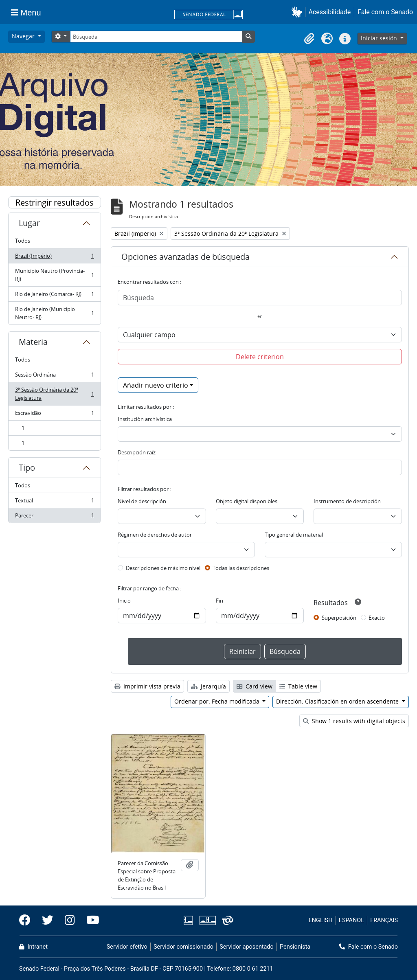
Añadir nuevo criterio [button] (156, 385)
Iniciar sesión (380, 38)
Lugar (29, 223)
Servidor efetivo (127, 947)
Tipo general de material (294, 535)
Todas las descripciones (241, 568)
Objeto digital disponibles (247, 501)
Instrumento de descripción (347, 501)
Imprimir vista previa (147, 686)
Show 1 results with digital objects (354, 721)
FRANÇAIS (384, 920)
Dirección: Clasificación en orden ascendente (338, 701)
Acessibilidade (330, 12)
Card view (255, 686)
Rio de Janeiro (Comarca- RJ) (54, 296)
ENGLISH (321, 920)
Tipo (27, 468)
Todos (23, 241)
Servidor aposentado (246, 947)
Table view (298, 686)
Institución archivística (145, 419)
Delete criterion (260, 357)
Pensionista (295, 947)
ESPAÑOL (351, 920)
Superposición (339, 618)
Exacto (377, 618)
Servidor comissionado (183, 947)
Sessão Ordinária (54, 376)
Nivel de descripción (142, 501)
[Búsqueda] (156, 37)
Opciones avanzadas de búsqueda (185, 257)
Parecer (54, 517)
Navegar (24, 36)
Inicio (124, 601)
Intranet (33, 947)
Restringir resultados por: (55, 203)
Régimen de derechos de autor (155, 535)
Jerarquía (208, 686)
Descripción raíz (137, 452)
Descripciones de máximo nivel (163, 568)
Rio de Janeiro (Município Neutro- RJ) (54, 313)
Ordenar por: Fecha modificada (218, 701)
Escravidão (54, 415)
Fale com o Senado (385, 12)
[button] (298, 12)
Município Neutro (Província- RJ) (54, 275)
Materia (33, 342)
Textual (54, 502)
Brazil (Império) (54, 258)
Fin (219, 601)
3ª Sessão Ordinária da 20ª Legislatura (54, 394)
